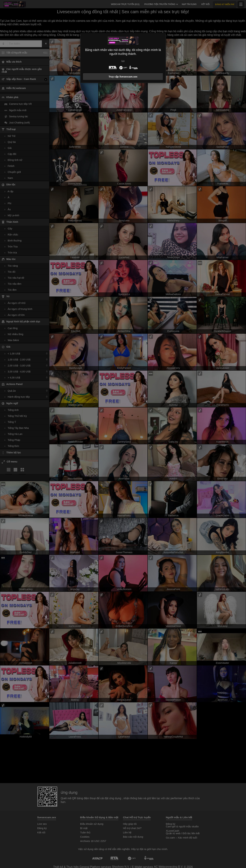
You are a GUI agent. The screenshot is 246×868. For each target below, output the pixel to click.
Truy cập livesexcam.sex (123, 77)
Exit (123, 61)
